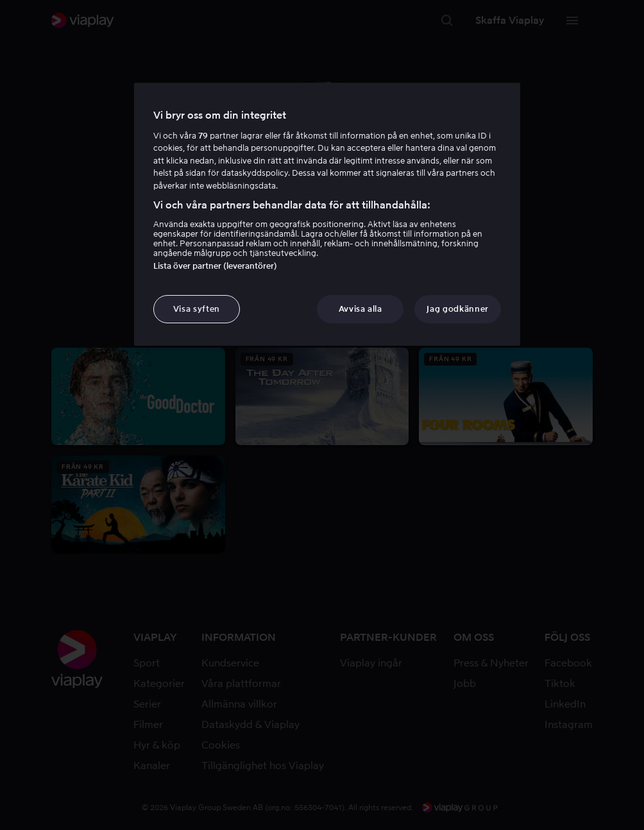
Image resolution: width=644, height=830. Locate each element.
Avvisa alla (360, 309)
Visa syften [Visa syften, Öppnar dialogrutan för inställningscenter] (197, 309)
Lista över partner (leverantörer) (215, 266)
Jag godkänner (457, 309)
